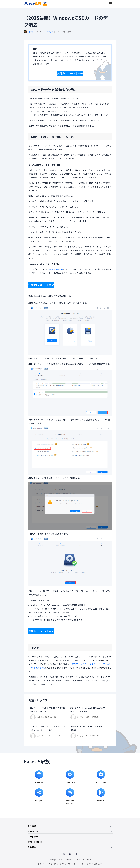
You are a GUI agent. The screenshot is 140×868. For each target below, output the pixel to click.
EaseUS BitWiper (56, 268)
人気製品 (32, 845)
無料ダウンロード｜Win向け (69, 72)
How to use (33, 827)
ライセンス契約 (61, 863)
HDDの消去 (49, 32)
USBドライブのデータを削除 (83, 659)
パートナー (33, 833)
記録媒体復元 (97, 863)
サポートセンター (36, 839)
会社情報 (32, 821)
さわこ (31, 32)
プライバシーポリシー (46, 863)
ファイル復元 (86, 863)
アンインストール (74, 863)
